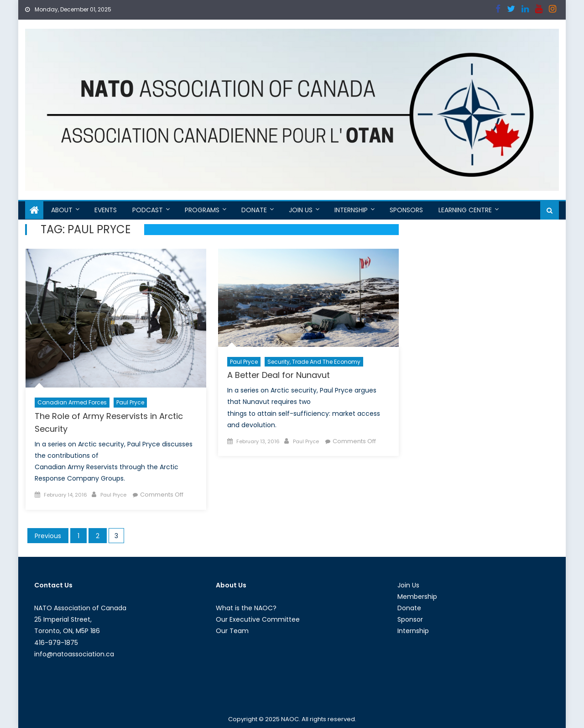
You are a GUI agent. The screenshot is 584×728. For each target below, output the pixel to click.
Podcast (148, 210)
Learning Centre (465, 210)
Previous (48, 536)
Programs (202, 210)
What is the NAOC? (246, 608)
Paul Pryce (130, 402)
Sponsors (406, 210)
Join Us (301, 210)
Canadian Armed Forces (72, 402)
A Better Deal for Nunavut (279, 375)
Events (106, 210)
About (62, 210)
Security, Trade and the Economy (314, 362)
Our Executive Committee (258, 619)
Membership (417, 597)
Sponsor (410, 619)
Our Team (232, 631)
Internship (351, 210)
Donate (254, 210)
